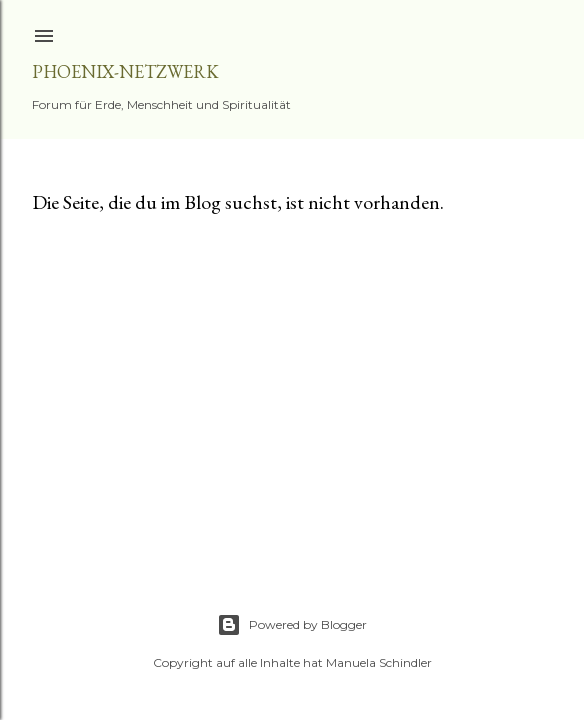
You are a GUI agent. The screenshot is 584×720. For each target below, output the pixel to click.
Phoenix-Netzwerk (125, 71)
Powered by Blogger (292, 625)
